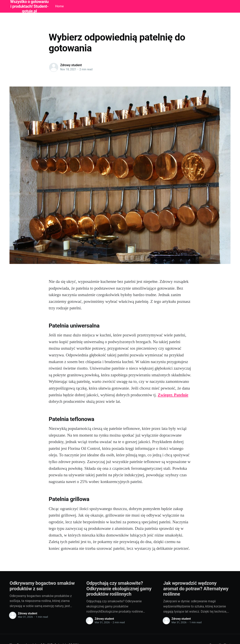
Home (60, 6)
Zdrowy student (71, 65)
